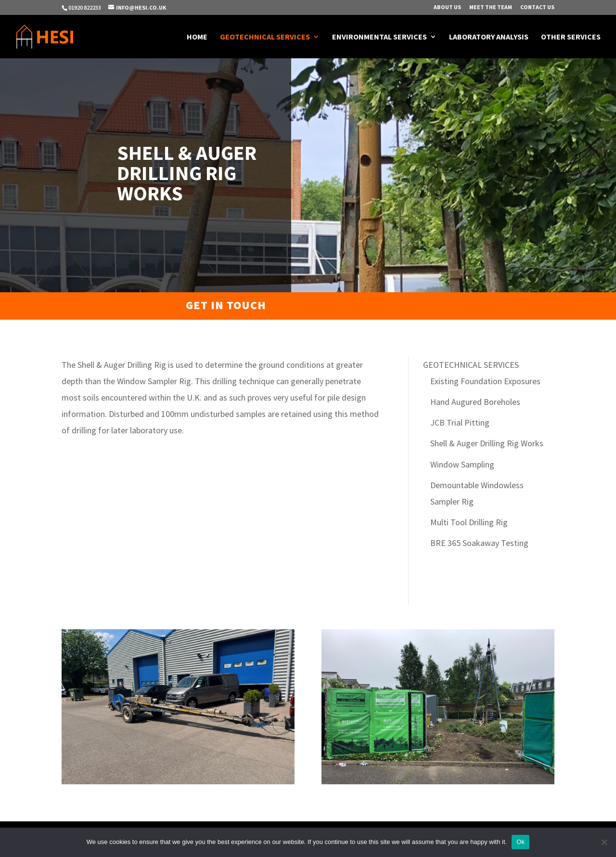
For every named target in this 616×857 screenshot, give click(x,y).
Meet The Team (491, 7)
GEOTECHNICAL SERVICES (471, 365)
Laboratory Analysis (489, 37)
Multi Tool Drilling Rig (469, 522)
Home (197, 37)
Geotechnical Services (265, 37)
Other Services (571, 37)
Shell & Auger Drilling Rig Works (487, 443)
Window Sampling (462, 464)
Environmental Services (379, 37)
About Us (447, 7)
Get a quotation (473, 305)
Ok (520, 842)
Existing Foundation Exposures (485, 381)
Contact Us (537, 7)
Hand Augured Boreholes (475, 402)
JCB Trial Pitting (460, 422)
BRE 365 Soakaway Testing (479, 543)
